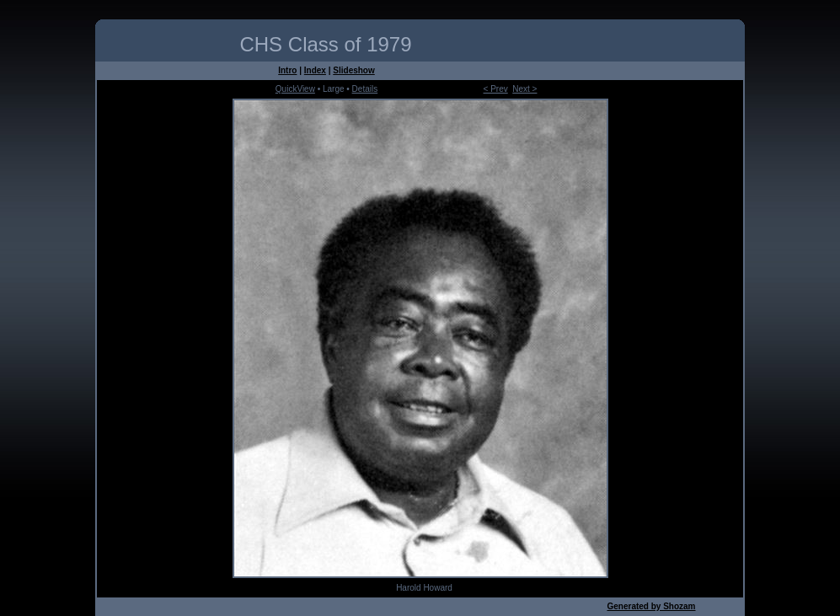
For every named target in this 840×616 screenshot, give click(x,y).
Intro (287, 70)
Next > (524, 89)
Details (365, 89)
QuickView (295, 89)
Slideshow (353, 70)
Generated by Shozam (651, 606)
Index (315, 70)
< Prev (496, 89)
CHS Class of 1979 (325, 44)
